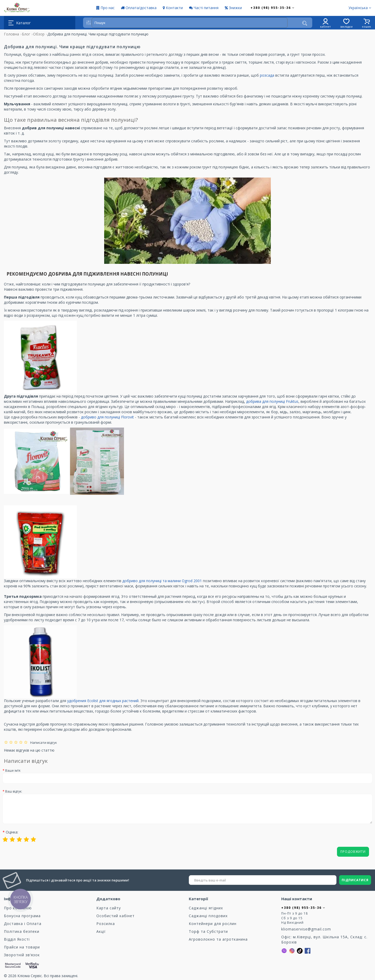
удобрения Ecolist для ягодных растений (103, 701)
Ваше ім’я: (13, 771)
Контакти (173, 8)
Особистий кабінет (115, 916)
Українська (360, 8)
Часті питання (204, 8)
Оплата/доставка (139, 8)
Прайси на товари (22, 947)
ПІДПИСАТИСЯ (355, 880)
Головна (11, 34)
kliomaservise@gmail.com (306, 929)
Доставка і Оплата (23, 924)
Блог (26, 34)
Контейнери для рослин (213, 924)
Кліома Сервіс (30, 976)
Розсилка (106, 924)
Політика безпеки (22, 931)
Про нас (105, 8)
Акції (101, 931)
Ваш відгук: (14, 791)
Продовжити (353, 852)
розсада (267, 75)
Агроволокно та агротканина (218, 939)
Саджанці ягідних (206, 908)
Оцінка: (12, 832)
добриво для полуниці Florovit (107, 417)
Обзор (39, 34)
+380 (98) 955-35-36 (273, 8)
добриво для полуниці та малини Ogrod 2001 (162, 581)
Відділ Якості (17, 939)
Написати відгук (43, 742)
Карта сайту (109, 908)
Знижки (233, 8)
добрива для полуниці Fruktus (272, 401)
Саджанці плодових (208, 916)
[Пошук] (305, 23)
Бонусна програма (22, 916)
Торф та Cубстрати (208, 931)
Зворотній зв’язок (22, 955)
